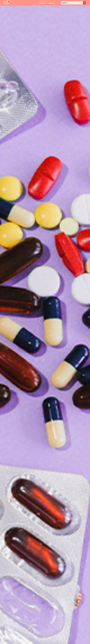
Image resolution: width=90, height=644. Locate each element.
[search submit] (85, 3)
